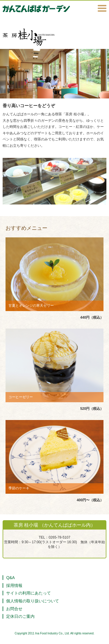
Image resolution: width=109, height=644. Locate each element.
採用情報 (14, 585)
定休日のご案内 (20, 616)
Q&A (10, 578)
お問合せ (14, 609)
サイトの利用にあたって (28, 593)
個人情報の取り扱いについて (33, 601)
